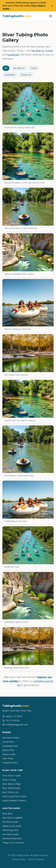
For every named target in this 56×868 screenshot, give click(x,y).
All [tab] (6, 68)
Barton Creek (9, 754)
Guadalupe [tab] (10, 75)
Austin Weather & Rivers (14, 800)
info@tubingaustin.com (15, 725)
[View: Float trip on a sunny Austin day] (28, 106)
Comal (49, 51)
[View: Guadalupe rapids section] (28, 598)
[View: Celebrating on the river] (28, 502)
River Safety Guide (11, 788)
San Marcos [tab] (19, 68)
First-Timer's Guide (11, 776)
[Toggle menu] (51, 16)
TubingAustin (17, 16)
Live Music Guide (11, 834)
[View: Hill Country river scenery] (28, 356)
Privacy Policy (19, 859)
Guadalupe (13, 55)
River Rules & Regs (11, 784)
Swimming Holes (10, 830)
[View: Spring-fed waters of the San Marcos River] (28, 159)
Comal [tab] (34, 68)
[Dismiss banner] (52, 6)
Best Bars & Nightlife (13, 818)
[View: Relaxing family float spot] (28, 649)
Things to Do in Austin (13, 843)
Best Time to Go (10, 792)
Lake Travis (8, 758)
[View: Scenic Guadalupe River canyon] (28, 255)
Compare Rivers (10, 763)
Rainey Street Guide (12, 826)
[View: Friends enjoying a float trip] (28, 305)
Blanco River (8, 750)
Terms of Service (36, 859)
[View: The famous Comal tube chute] (28, 452)
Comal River (8, 742)
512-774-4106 (11, 720)
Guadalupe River (10, 746)
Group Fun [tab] (26, 75)
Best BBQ (7, 814)
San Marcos (38, 51)
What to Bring (9, 780)
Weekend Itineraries (12, 838)
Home (8, 29)
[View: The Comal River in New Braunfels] (28, 209)
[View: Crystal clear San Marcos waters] (28, 401)
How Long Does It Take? (14, 796)
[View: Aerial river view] (28, 548)
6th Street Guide (10, 822)
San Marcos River (11, 738)
